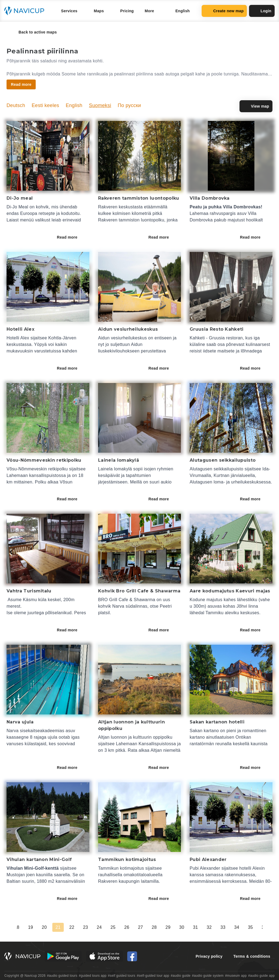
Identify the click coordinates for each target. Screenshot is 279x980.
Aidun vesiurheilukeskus (123, 338)
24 (99, 927)
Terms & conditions (252, 956)
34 (236, 927)
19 (31, 927)
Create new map (224, 11)
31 (195, 927)
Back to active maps (34, 32)
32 (209, 927)
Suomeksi (100, 105)
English (74, 105)
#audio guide (181, 976)
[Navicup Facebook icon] (132, 956)
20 (44, 927)
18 (17, 927)
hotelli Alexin (252, 868)
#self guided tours (122, 976)
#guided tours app (93, 976)
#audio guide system (208, 976)
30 (182, 927)
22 (72, 927)
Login (262, 11)
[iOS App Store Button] (104, 956)
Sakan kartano (204, 731)
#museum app (236, 976)
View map (256, 106)
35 (250, 927)
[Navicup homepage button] (26, 11)
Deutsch (16, 105)
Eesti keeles (45, 105)
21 (58, 927)
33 (223, 927)
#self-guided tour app (153, 976)
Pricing (127, 11)
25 (113, 927)
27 (140, 927)
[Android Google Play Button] (63, 956)
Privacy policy (209, 956)
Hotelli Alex (18, 338)
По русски (129, 105)
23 (86, 927)
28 (154, 927)
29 (168, 927)
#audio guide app (261, 976)
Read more (71, 237)
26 (127, 927)
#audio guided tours (62, 976)
